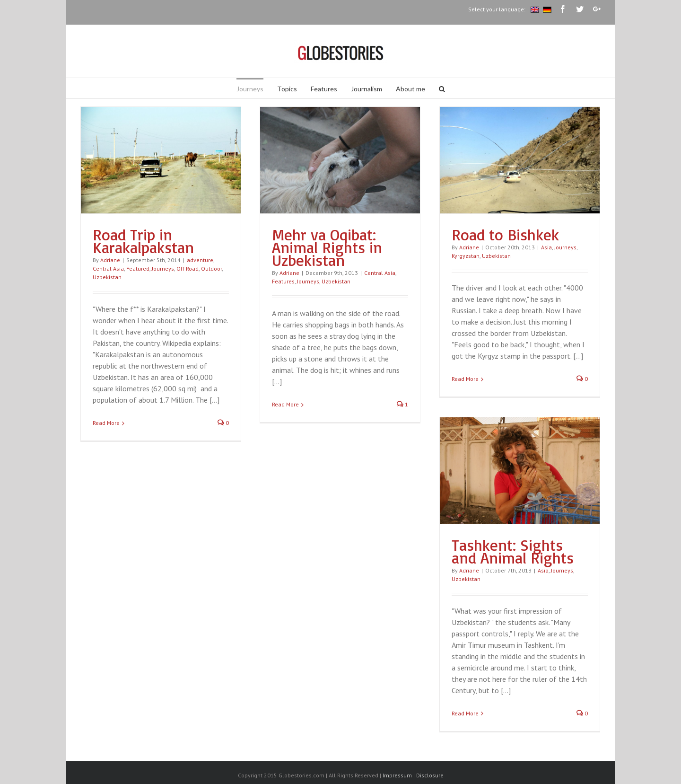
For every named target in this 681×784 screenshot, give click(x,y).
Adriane (110, 260)
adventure (200, 260)
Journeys (163, 269)
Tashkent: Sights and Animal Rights (513, 551)
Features (283, 281)
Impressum (397, 775)
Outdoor (211, 269)
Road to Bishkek (505, 234)
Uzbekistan (107, 277)
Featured (138, 269)
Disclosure (430, 775)
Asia (546, 247)
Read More (106, 423)
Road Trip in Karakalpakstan (143, 241)
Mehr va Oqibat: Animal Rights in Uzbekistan (327, 247)
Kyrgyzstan (466, 256)
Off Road (188, 269)
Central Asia (108, 269)
